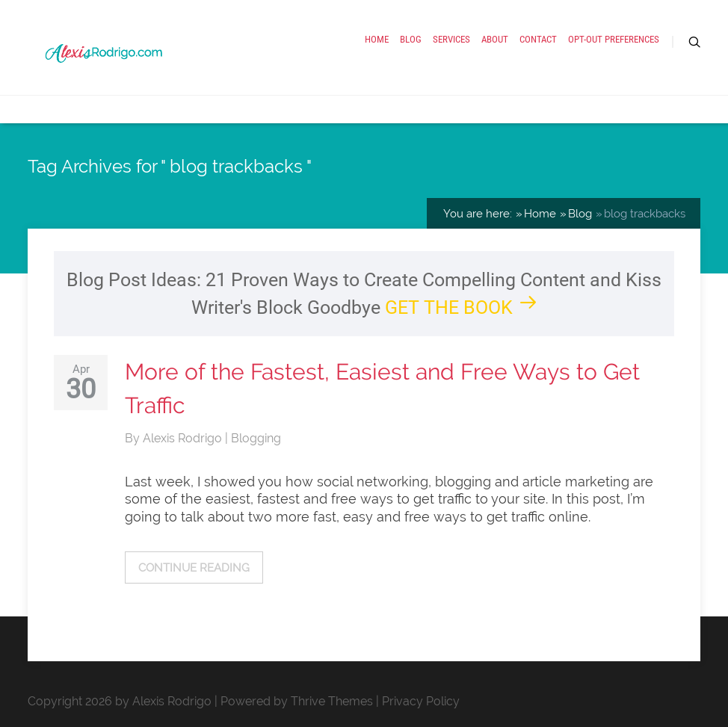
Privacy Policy (421, 701)
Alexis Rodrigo (184, 438)
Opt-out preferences (614, 39)
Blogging (256, 438)
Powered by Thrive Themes (297, 701)
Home (377, 39)
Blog (411, 39)
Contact (538, 39)
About (495, 39)
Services (451, 39)
